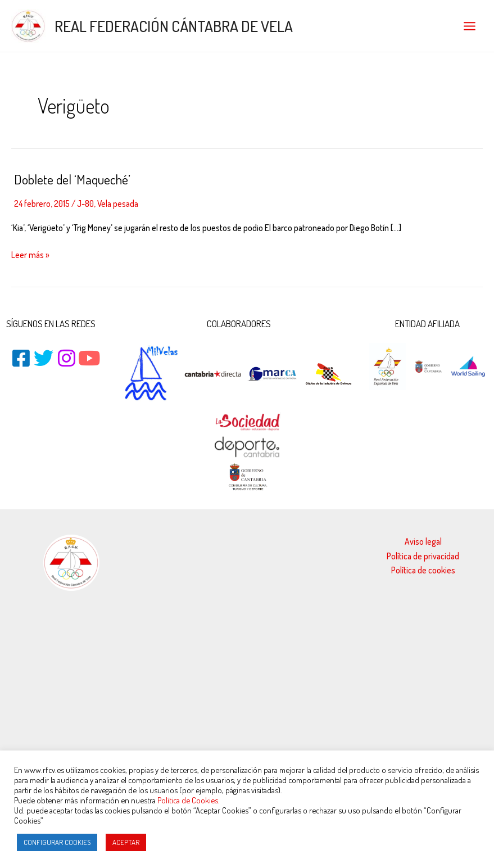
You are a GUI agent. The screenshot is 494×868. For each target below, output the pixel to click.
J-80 (85, 204)
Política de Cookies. (189, 800)
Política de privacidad (423, 556)
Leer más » (30, 254)
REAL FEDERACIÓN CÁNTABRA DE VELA (174, 26)
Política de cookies (423, 570)
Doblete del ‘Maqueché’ (72, 179)
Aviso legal (423, 541)
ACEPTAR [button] (126, 842)
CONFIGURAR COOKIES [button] (57, 842)
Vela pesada (118, 204)
